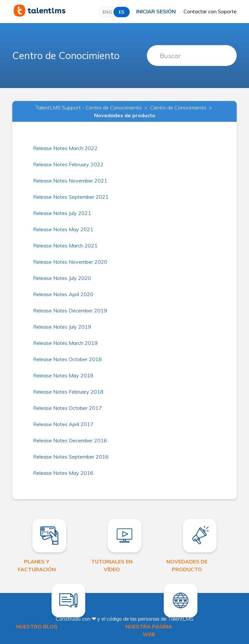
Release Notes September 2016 (71, 457)
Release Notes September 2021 (71, 197)
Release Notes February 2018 (68, 392)
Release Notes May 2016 (63, 473)
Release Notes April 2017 (63, 424)
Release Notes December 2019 (70, 310)
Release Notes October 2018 (67, 359)
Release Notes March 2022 (65, 148)
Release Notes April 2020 (63, 294)
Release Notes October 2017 (67, 408)
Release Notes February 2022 (68, 164)
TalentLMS (181, 619)
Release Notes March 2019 (65, 343)
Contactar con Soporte (210, 11)
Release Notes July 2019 (62, 327)
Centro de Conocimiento (66, 56)
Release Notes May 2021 (63, 229)
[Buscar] (192, 56)
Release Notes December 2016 (70, 440)
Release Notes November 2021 (70, 181)
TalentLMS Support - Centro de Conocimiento (89, 107)
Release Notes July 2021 (62, 213)
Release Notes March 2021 (65, 246)
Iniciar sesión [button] (156, 11)
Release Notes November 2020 (70, 262)
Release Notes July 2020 (62, 278)
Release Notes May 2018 (63, 375)
